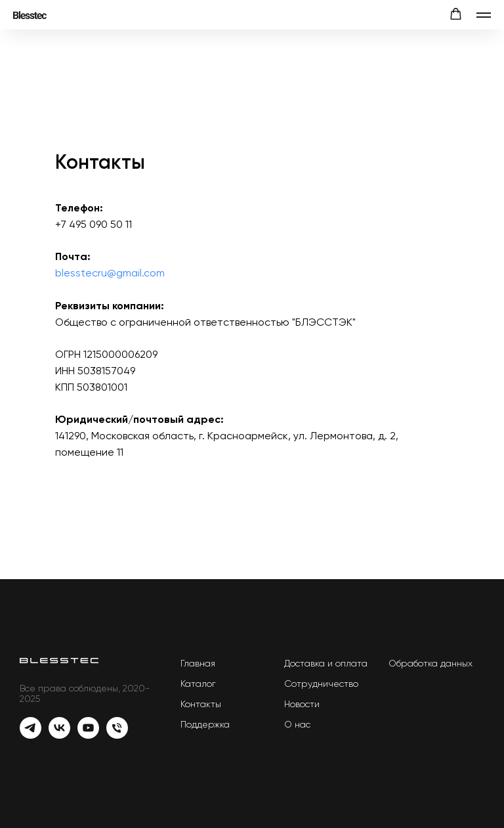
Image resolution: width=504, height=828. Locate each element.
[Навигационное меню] (484, 15)
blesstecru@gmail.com (110, 273)
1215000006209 (120, 354)
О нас (297, 724)
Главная (198, 663)
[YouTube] (88, 735)
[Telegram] (31, 735)
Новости (302, 704)
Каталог (198, 684)
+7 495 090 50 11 (94, 224)
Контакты (201, 704)
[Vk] (59, 735)
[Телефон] (117, 735)
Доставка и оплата (326, 663)
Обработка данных (430, 663)
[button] (456, 14)
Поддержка (205, 724)
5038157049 (106, 371)
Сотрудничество (321, 684)
